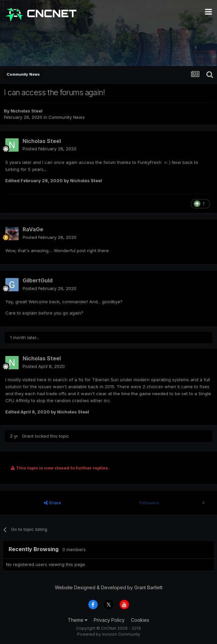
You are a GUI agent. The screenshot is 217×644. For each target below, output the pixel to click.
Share (53, 503)
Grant (28, 436)
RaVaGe (33, 229)
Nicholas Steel (27, 111)
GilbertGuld (38, 280)
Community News (67, 117)
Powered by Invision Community (109, 634)
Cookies (140, 620)
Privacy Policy (109, 620)
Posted (50, 149)
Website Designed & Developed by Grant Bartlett (109, 587)
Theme (78, 620)
